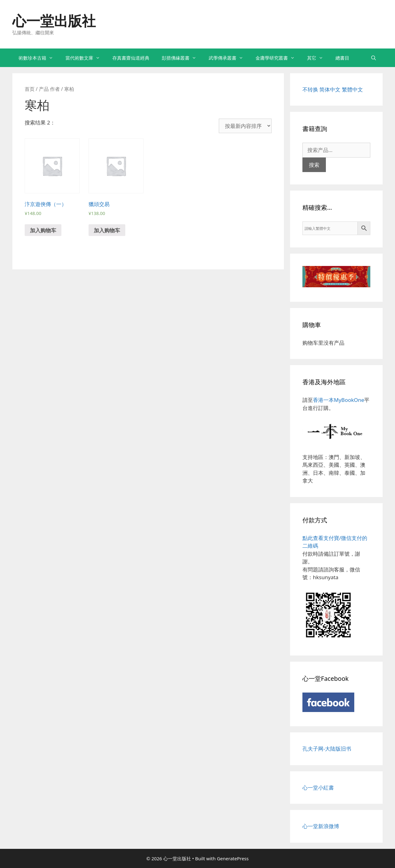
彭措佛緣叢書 (182, 58)
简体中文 (330, 89)
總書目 (342, 58)
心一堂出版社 (54, 21)
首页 (30, 89)
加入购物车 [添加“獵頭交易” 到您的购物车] (107, 230)
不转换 (310, 89)
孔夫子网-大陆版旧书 (327, 749)
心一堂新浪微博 (321, 826)
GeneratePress (233, 858)
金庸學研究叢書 (278, 58)
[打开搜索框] (374, 58)
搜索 (314, 165)
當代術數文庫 (86, 58)
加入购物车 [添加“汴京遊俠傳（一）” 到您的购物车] (43, 230)
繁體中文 (352, 89)
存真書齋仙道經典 (131, 58)
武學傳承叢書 (229, 58)
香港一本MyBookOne (339, 400)
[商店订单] (245, 126)
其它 (318, 58)
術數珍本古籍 (39, 58)
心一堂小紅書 (318, 788)
